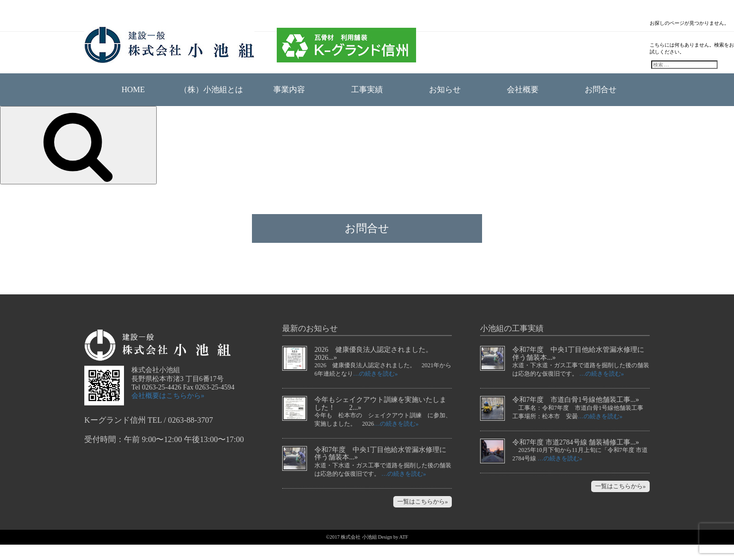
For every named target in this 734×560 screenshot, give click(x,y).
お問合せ (601, 89)
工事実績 (367, 89)
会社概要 (523, 89)
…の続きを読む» (375, 389)
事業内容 (289, 89)
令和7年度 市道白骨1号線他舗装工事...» (576, 415)
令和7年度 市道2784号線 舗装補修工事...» (576, 458)
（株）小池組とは (211, 89)
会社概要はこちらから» (168, 411)
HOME (133, 89)
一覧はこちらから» (423, 517)
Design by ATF (393, 552)
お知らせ (445, 89)
